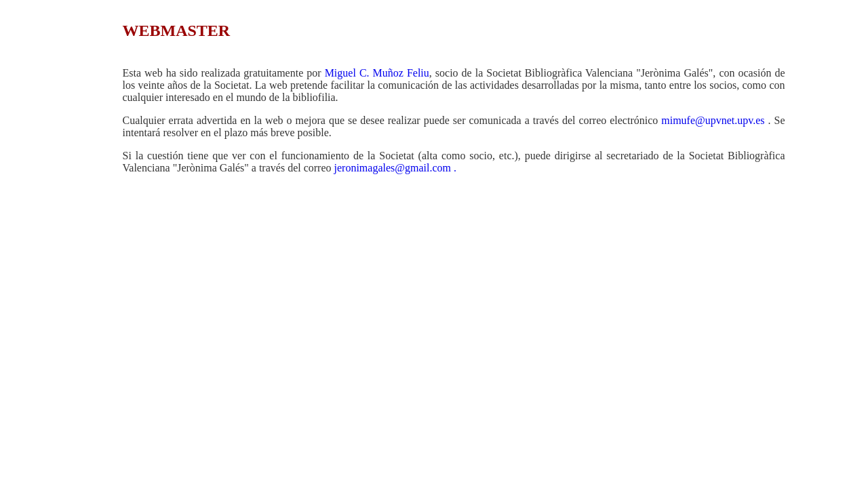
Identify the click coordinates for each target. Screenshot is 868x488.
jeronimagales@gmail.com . (395, 168)
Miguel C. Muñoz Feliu (377, 73)
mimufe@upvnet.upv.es (713, 120)
